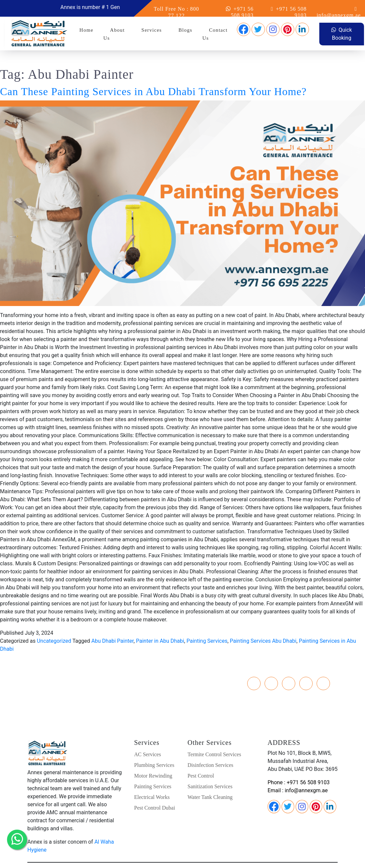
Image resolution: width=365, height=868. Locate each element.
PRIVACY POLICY (249, 858)
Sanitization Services (210, 770)
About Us (114, 34)
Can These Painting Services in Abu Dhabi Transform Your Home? (153, 75)
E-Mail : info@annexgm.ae (76, 689)
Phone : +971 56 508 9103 (299, 766)
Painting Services (207, 625)
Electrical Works (152, 781)
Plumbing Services (154, 749)
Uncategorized (54, 625)
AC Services (147, 738)
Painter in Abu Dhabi (160, 625)
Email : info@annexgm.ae (298, 774)
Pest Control (201, 760)
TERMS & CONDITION (299, 858)
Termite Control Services (214, 738)
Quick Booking (342, 34)
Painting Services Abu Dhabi (263, 625)
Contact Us (215, 34)
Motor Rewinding (153, 760)
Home (86, 30)
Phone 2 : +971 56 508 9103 (76, 673)
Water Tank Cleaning (210, 781)
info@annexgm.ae (339, 15)
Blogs (186, 30)
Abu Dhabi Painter (113, 625)
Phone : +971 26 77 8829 (76, 665)
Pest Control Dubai (155, 792)
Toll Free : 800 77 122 (76, 681)
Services (152, 30)
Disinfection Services (210, 749)
